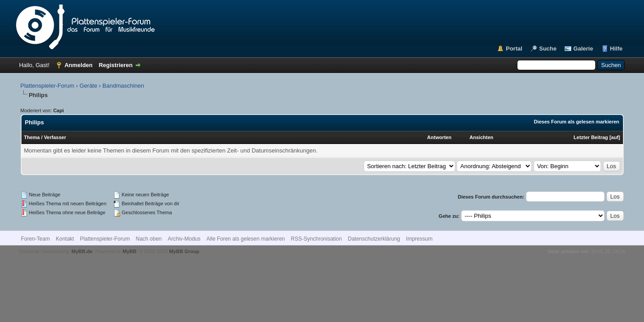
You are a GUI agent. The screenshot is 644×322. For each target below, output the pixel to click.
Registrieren (116, 65)
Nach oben (149, 239)
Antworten (439, 137)
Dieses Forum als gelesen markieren (577, 122)
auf (615, 137)
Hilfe (616, 49)
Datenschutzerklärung (374, 239)
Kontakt (65, 239)
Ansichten (481, 137)
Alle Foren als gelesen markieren (246, 239)
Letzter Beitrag (591, 137)
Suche (548, 49)
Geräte (89, 86)
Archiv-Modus (184, 239)
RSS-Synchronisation (316, 239)
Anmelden (78, 65)
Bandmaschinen (123, 86)
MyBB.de (82, 251)
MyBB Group (184, 251)
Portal (514, 49)
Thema (32, 137)
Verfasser (55, 137)
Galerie (583, 49)
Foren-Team (36, 239)
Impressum (419, 239)
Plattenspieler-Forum (48, 86)
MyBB (129, 251)
